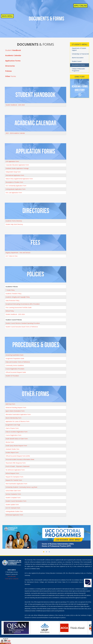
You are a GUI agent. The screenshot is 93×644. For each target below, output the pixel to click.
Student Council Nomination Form (16, 501)
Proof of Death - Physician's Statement (18, 466)
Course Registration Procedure (15, 369)
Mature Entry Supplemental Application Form (19, 179)
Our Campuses (14, 579)
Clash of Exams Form (12, 428)
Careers (7, 579)
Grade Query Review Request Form (16, 446)
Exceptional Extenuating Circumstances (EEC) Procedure (23, 304)
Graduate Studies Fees (12, 449)
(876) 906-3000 (12, 576)
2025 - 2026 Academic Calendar (15, 133)
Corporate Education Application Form (17, 165)
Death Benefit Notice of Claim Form (17, 439)
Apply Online (80, 6)
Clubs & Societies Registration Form (17, 432)
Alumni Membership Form (13, 418)
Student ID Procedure (12, 376)
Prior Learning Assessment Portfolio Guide (19, 307)
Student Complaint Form (13, 498)
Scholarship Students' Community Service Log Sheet (21, 487)
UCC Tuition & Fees (12, 256)
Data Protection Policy (12, 300)
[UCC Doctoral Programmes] (46, 537)
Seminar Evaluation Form (13, 494)
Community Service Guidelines (15, 365)
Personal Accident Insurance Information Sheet (20, 459)
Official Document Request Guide (16, 372)
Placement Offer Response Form (16, 463)
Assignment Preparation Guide (15, 358)
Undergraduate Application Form (16, 189)
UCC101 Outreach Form (13, 508)
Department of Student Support (79, 49)
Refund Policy (10, 311)
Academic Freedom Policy (13, 294)
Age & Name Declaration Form (15, 411)
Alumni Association (78, 58)
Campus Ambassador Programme (78, 70)
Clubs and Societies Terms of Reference (18, 362)
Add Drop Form (10, 404)
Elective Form (10, 442)
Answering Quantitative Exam (15, 355)
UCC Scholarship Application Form (16, 186)
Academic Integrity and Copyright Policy (18, 297)
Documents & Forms (78, 65)
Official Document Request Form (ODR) (18, 456)
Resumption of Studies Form (14, 182)
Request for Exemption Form (14, 477)
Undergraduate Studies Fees (14, 511)
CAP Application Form (12, 161)
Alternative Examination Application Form (18, 414)
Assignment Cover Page (13, 425)
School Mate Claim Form (13, 491)
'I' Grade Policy (10, 290)
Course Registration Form (13, 435)
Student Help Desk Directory (14, 224)
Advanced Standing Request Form (16, 407)
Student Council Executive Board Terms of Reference (22, 327)
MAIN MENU (7, 16)
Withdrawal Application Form (14, 515)
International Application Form (15, 175)
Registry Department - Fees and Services (18, 253)
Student (13, 50)
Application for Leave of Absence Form (17, 421)
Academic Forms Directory (14, 221)
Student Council (77, 61)
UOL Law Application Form (14, 193)
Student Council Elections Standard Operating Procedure (23, 323)
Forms (11, 76)
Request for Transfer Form (14, 480)
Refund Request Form (12, 473)
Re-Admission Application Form (15, 470)
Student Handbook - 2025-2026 (15, 105)
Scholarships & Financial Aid (80, 54)
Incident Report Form (12, 452)
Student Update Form (12, 504)
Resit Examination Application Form (16, 484)
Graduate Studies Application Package (17, 168)
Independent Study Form (13, 172)
